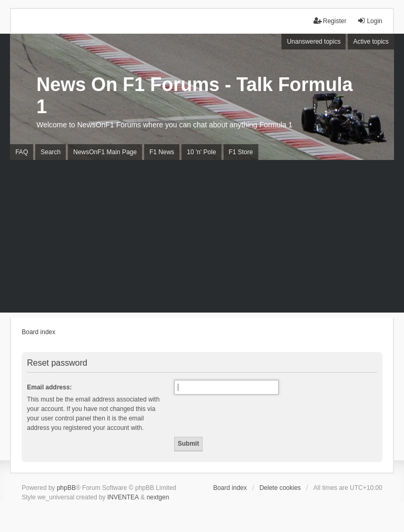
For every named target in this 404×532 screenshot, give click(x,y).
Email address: (49, 387)
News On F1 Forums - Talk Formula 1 (194, 96)
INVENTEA (123, 497)
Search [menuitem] (50, 152)
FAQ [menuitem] (22, 152)
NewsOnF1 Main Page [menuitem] (105, 152)
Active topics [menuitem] (371, 42)
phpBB (66, 488)
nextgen (158, 497)
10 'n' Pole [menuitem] (201, 152)
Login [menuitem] (370, 21)
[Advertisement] (202, 239)
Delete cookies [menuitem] (280, 488)
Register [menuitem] (330, 21)
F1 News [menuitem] (162, 152)
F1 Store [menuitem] (241, 152)
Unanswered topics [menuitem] (314, 42)
